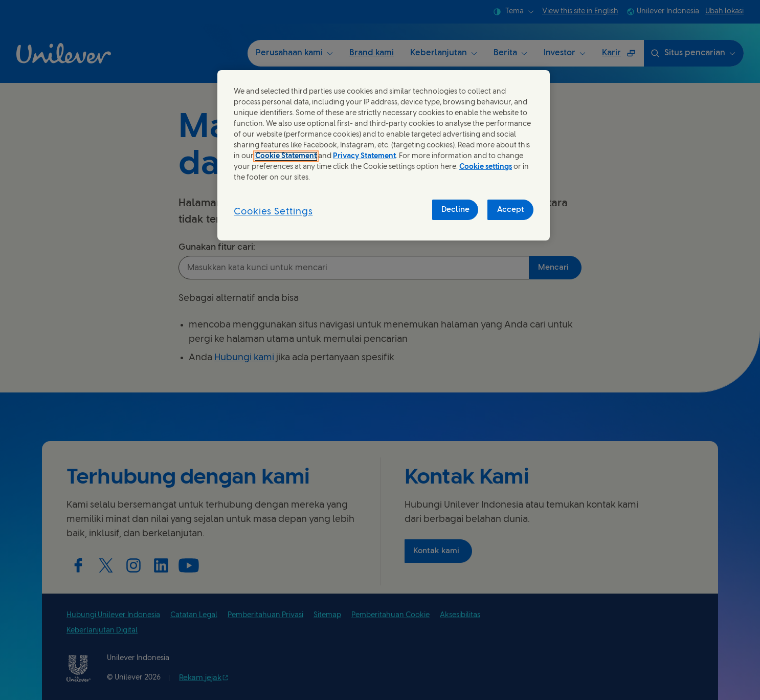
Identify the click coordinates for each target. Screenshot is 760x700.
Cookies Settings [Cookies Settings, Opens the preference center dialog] (273, 212)
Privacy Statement (364, 156)
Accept (511, 210)
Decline (455, 210)
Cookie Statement (286, 156)
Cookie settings (486, 167)
